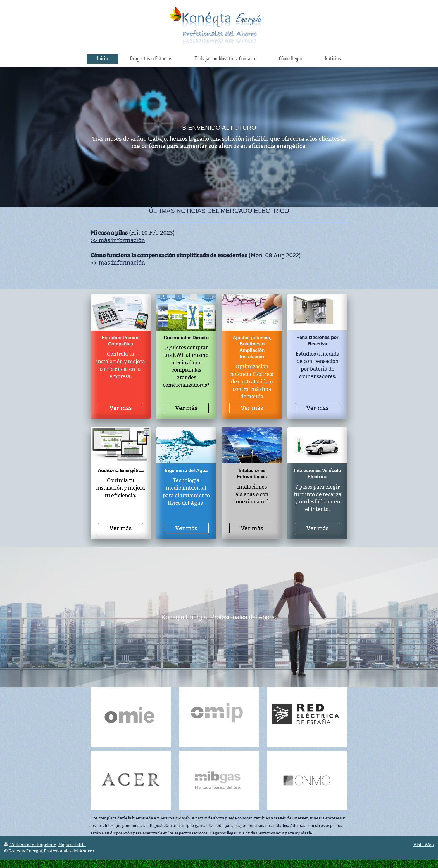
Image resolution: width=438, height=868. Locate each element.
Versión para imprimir (30, 845)
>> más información (118, 240)
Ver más (121, 408)
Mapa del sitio (72, 845)
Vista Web (424, 845)
